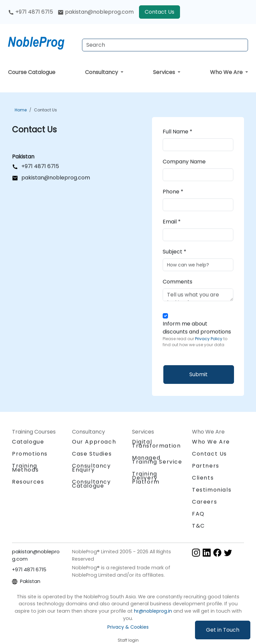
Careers (204, 502)
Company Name (184, 162)
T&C (198, 526)
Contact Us (159, 12)
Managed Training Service (157, 460)
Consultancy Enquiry (91, 468)
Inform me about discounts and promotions (198, 334)
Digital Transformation (156, 444)
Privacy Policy (209, 339)
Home (21, 110)
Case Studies (92, 454)
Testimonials (212, 490)
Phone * (173, 192)
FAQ (198, 514)
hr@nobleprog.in (153, 611)
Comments (177, 282)
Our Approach (94, 442)
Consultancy (102, 72)
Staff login (128, 640)
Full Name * (177, 132)
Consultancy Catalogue (91, 484)
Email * (172, 222)
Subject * (174, 252)
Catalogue (28, 442)
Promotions (30, 454)
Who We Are (227, 72)
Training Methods (25, 468)
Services (165, 72)
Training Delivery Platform (146, 478)
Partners (206, 466)
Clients (203, 478)
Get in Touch (223, 630)
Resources (28, 482)
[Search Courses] (165, 45)
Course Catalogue (32, 72)
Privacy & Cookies (128, 627)
